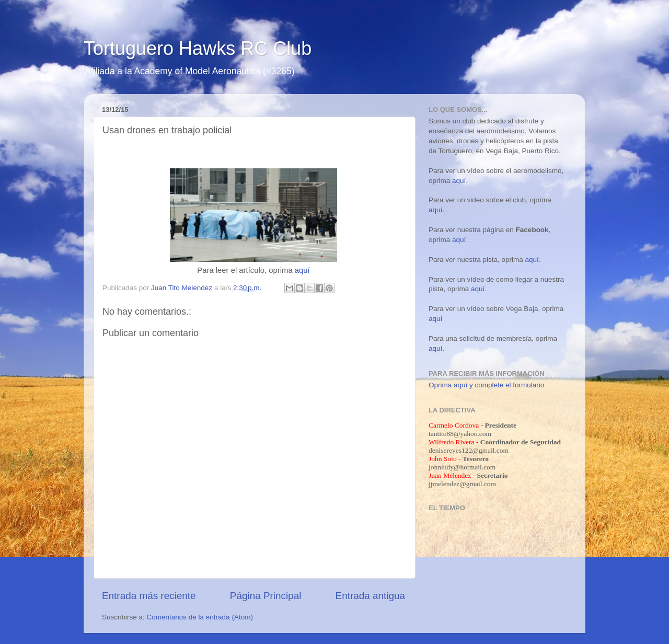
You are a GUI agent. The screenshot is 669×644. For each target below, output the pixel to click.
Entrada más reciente (149, 596)
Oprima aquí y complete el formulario (486, 385)
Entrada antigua (370, 596)
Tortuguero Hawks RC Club (198, 48)
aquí (302, 270)
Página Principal (266, 596)
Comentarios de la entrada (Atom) (200, 617)
